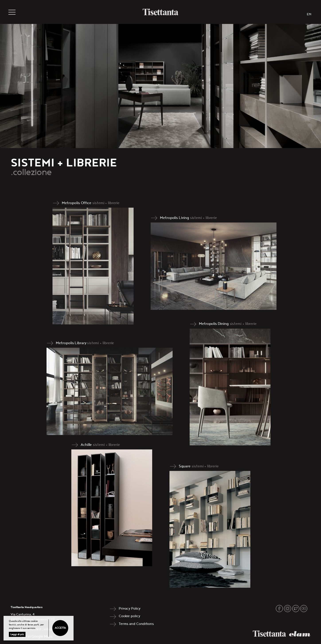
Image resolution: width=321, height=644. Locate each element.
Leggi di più (17, 634)
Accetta (60, 628)
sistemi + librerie (106, 203)
